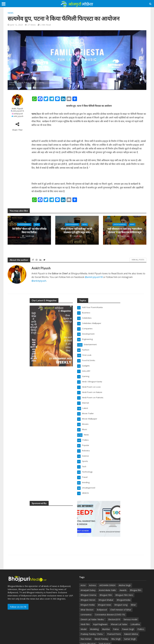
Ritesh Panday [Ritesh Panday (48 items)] (101, 623)
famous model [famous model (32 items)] (130, 604)
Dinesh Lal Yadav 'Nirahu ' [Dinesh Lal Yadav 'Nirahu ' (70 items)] (93, 604)
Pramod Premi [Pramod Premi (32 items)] (114, 619)
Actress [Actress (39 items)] (93, 570)
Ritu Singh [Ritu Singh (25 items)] (116, 623)
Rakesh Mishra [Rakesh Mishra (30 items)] (131, 619)
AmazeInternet (70, 641)
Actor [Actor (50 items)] (83, 570)
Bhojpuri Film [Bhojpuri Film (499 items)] (106, 580)
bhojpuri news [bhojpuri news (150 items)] (105, 589)
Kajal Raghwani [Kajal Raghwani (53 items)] (100, 609)
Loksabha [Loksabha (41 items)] (135, 609)
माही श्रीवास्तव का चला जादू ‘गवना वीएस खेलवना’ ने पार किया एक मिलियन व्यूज (125, 231)
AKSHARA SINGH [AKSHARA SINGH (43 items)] (107, 570)
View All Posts (138, 260)
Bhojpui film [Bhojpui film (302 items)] (136, 575)
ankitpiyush (18, 114)
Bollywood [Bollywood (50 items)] (102, 594)
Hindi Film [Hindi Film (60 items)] (85, 609)
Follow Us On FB (18, 591)
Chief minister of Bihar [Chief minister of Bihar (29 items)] (121, 594)
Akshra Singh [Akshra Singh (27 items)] (125, 570)
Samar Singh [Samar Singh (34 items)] (130, 623)
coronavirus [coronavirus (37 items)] (86, 599)
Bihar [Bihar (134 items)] (133, 589)
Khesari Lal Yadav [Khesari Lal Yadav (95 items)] (119, 609)
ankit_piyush (18, 116)
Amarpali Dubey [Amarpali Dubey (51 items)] (88, 575)
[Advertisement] (51, 511)
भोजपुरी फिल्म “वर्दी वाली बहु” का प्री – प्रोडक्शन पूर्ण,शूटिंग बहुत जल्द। (77, 231)
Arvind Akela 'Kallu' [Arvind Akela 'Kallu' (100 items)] (108, 575)
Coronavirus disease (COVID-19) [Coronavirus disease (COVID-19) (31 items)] (110, 599)
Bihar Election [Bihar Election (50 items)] (87, 594)
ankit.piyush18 (18, 111)
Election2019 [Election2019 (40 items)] (114, 604)
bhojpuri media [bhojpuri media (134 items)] (88, 589)
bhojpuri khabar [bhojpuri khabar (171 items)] (106, 584)
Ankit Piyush (17, 108)
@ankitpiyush (39, 281)
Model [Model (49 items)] (84, 614)
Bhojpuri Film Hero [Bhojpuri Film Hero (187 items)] (124, 580)
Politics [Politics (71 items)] (141, 614)
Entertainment (24, 225)
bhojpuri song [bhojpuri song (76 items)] (121, 589)
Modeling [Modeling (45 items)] (94, 614)
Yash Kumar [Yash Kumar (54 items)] (105, 628)
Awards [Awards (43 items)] (123, 575)
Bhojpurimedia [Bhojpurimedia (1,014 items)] (124, 584)
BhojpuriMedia (43, 641)
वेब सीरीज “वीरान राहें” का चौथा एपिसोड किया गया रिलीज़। (29, 231)
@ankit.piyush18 (94, 277)
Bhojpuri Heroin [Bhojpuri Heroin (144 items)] (88, 584)
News (11, 13)
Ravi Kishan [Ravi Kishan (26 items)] (86, 623)
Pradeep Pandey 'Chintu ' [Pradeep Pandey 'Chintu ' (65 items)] (92, 619)
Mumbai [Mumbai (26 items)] (106, 614)
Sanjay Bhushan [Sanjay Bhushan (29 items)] (88, 628)
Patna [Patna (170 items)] (116, 614)
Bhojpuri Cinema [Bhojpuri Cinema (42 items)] (88, 580)
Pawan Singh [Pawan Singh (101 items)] (128, 614)
